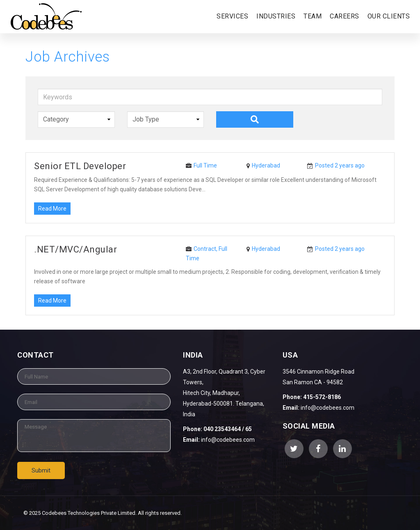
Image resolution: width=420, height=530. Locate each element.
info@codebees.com (228, 440)
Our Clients (389, 16)
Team (313, 16)
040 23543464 (221, 429)
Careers (345, 16)
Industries (276, 16)
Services (232, 16)
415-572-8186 (322, 397)
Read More (52, 209)
